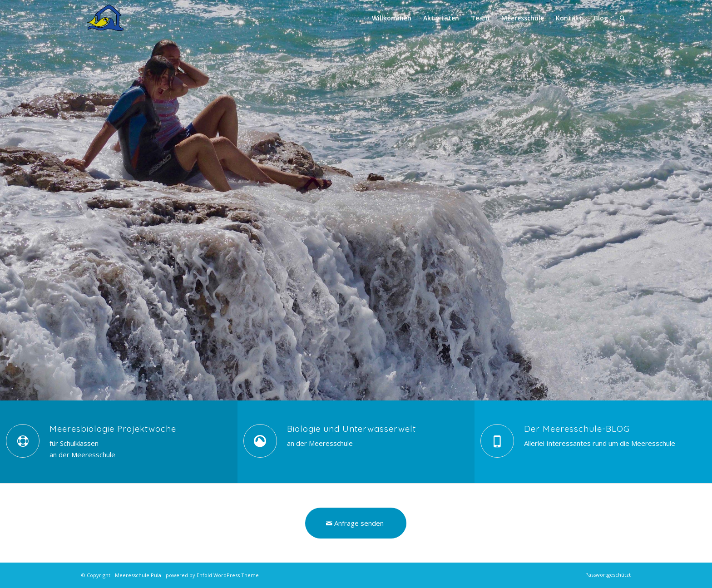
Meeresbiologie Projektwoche (113, 429)
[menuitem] (392, 18)
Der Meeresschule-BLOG (577, 429)
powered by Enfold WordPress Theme (212, 575)
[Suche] (622, 18)
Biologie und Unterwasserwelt (351, 429)
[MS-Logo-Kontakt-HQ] (121, 18)
